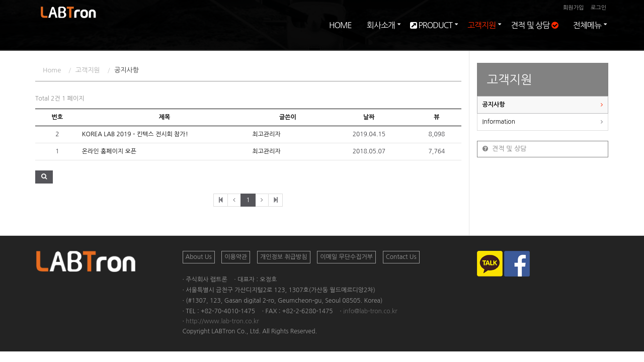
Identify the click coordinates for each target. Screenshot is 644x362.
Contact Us (401, 257)
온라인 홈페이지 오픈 (109, 151)
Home (52, 70)
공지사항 (494, 105)
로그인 (598, 8)
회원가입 (573, 8)
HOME (340, 35)
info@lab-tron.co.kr (370, 311)
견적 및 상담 (534, 35)
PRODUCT (431, 35)
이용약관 (236, 257)
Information (499, 122)
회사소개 (381, 35)
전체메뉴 (587, 35)
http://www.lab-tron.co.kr (222, 321)
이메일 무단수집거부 (346, 257)
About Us (199, 257)
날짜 (369, 117)
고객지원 (481, 35)
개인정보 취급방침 (284, 257)
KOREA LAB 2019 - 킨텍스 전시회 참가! (135, 134)
